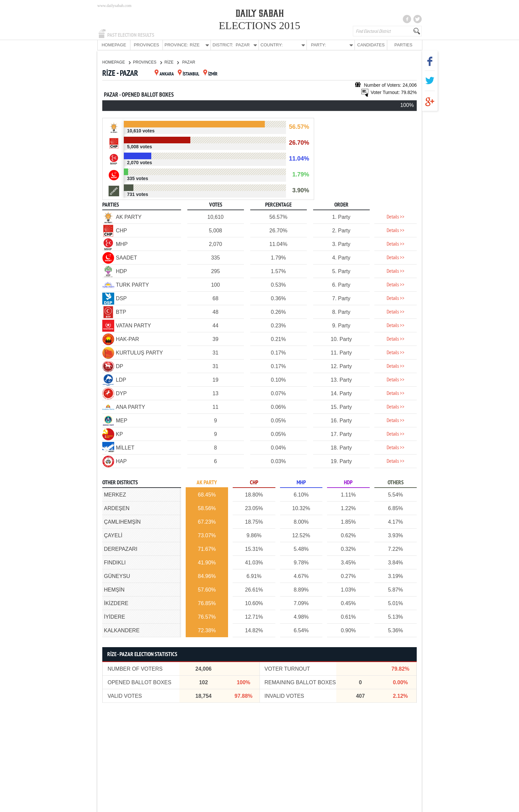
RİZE (172, 62)
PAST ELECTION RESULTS (131, 35)
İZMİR (210, 74)
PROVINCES (146, 45)
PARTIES (403, 45)
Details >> (396, 217)
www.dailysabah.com (114, 6)
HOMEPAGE (114, 45)
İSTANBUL (189, 74)
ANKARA (164, 74)
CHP (254, 482)
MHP (301, 482)
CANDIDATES (371, 45)
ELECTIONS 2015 (259, 25)
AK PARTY (207, 482)
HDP (348, 482)
